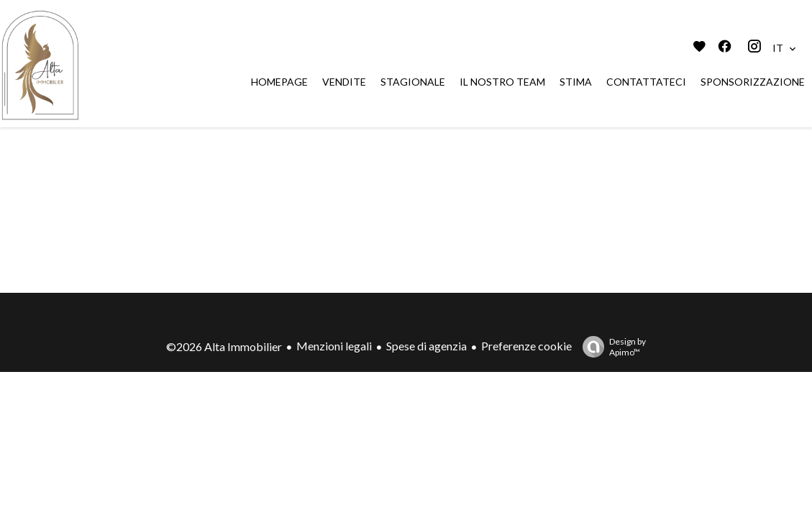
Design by (611, 347)
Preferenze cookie (526, 346)
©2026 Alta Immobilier (224, 346)
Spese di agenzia (426, 346)
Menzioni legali (334, 346)
